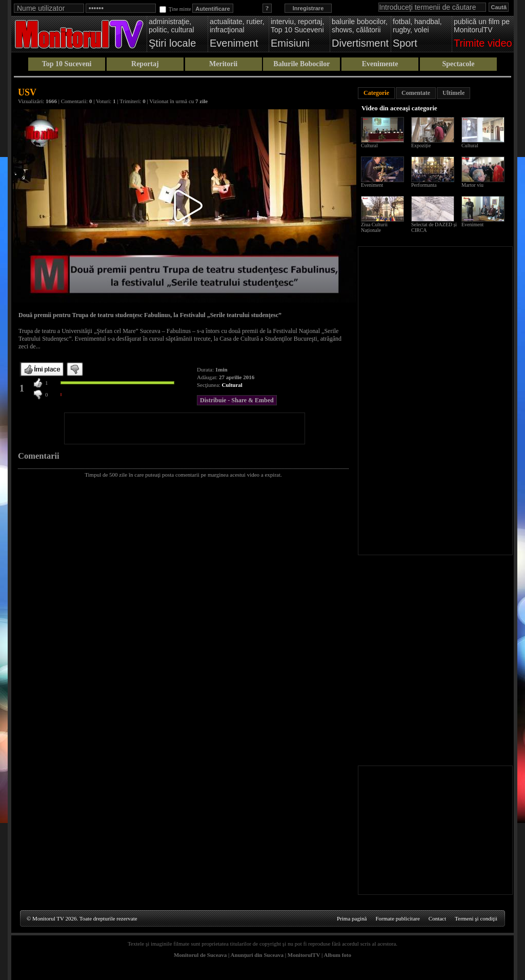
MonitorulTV (304, 955)
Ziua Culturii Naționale (374, 227)
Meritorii (223, 64)
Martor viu (472, 185)
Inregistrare (308, 8)
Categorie (376, 93)
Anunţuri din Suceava (257, 955)
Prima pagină (352, 918)
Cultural (232, 385)
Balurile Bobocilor (301, 64)
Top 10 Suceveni (67, 64)
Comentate (416, 93)
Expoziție (421, 145)
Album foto (338, 955)
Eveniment (372, 185)
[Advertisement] (185, 428)
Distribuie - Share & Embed (237, 400)
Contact (437, 918)
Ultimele (453, 93)
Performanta (424, 185)
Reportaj (145, 64)
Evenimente (380, 64)
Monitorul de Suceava (200, 955)
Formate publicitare (397, 918)
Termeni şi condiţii (476, 918)
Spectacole (458, 64)
